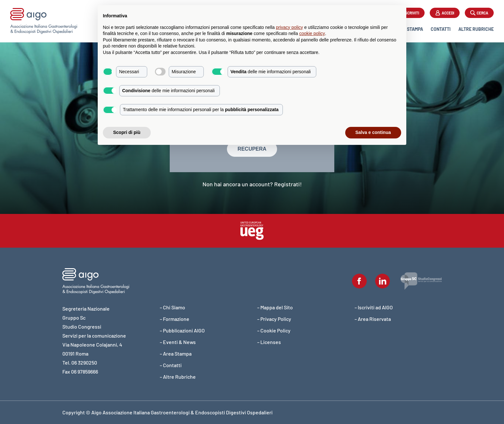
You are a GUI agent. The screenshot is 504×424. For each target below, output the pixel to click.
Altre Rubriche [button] (476, 29)
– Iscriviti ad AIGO (374, 307)
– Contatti (171, 365)
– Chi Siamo (172, 307)
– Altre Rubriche (178, 377)
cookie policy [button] (312, 33)
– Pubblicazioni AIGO (182, 330)
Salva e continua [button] (373, 132)
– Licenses (269, 342)
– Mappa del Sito (275, 307)
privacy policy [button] (290, 27)
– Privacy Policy (274, 319)
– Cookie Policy (274, 330)
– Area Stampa (176, 353)
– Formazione (175, 319)
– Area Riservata (373, 319)
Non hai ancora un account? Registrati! (252, 184)
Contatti (441, 29)
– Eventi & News (178, 342)
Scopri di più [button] (127, 132)
